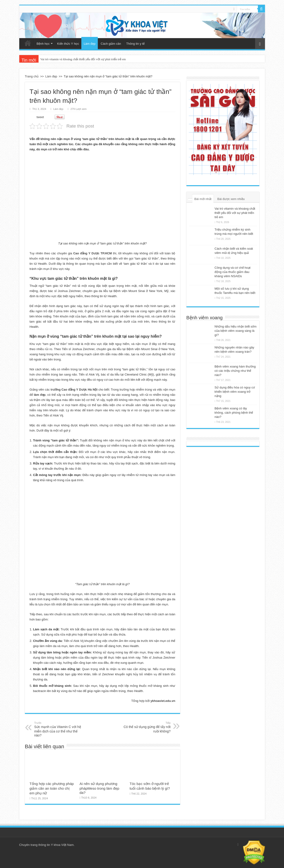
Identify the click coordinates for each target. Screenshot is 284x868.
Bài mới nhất (203, 199)
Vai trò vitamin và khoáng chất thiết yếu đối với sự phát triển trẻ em (83, 59)
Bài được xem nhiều (231, 199)
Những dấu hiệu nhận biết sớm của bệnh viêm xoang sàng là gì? (236, 331)
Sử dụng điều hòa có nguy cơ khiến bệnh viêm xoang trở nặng (235, 392)
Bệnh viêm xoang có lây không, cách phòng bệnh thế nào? (234, 413)
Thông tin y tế (136, 44)
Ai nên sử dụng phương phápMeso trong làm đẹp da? (99, 788)
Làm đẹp (90, 44)
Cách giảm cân (111, 44)
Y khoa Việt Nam (62, 845)
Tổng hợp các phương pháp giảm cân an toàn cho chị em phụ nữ (52, 788)
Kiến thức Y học (68, 44)
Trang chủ (28, 43)
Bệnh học (43, 44)
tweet (40, 117)
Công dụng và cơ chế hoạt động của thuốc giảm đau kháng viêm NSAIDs (233, 272)
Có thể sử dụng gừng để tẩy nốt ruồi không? (147, 727)
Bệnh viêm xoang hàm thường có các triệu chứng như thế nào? (235, 371)
